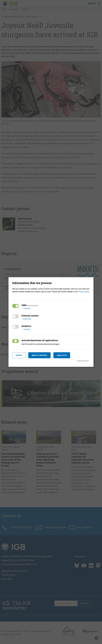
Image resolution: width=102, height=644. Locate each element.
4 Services (26, 319)
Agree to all (62, 355)
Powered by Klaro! (83, 361)
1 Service (26, 308)
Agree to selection (40, 355)
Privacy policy (84, 292)
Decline (19, 355)
